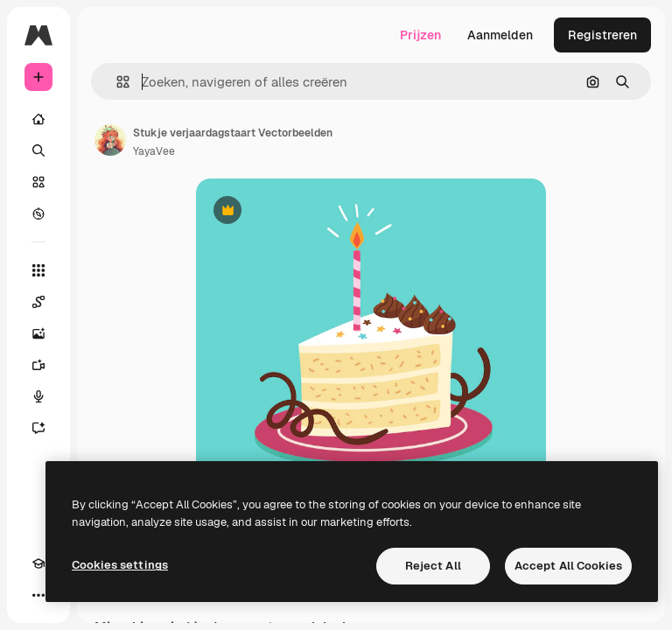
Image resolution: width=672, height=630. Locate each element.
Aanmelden (500, 35)
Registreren (602, 35)
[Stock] (38, 182)
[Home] (38, 119)
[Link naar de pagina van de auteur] (110, 140)
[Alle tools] (38, 270)
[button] (116, 82)
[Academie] (38, 563)
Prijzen (420, 35)
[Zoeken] (38, 150)
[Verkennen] (38, 213)
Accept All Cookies (568, 566)
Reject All (433, 566)
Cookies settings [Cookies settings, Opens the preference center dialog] (120, 565)
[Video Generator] (38, 365)
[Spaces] (38, 302)
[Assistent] (38, 428)
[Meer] (38, 595)
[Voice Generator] (38, 396)
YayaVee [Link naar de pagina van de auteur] (154, 151)
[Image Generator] (38, 333)
